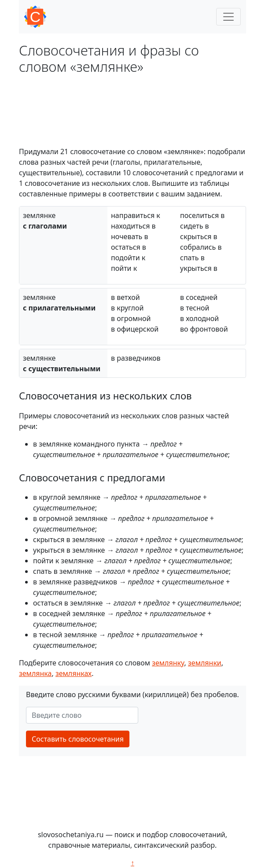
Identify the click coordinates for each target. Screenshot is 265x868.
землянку (168, 663)
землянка (35, 673)
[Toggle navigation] (228, 17)
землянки (205, 663)
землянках (74, 673)
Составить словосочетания (78, 739)
